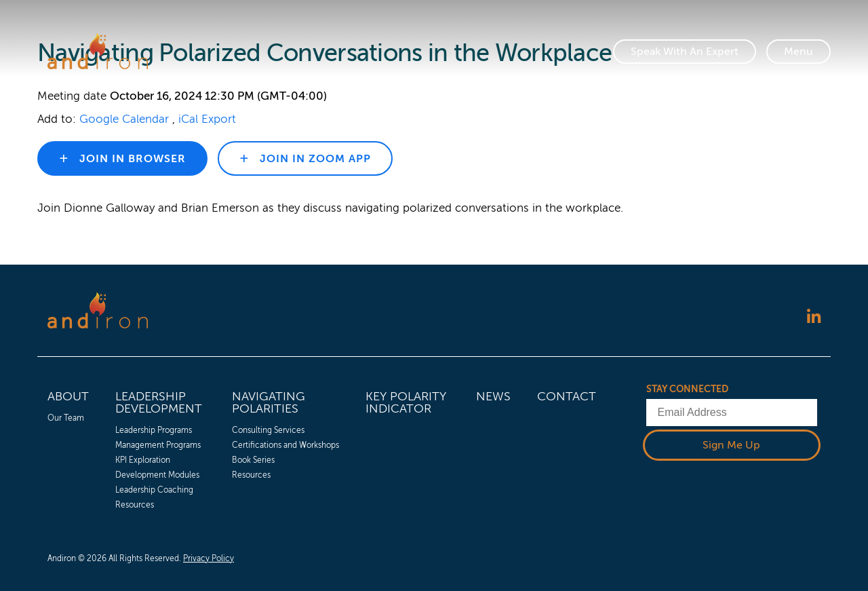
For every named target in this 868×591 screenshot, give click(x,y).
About (68, 396)
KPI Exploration (143, 460)
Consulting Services (268, 430)
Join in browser (131, 159)
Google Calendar (124, 119)
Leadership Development (159, 402)
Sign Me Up (731, 445)
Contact (567, 396)
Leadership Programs (154, 430)
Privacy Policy (209, 558)
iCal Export (207, 119)
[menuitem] (68, 448)
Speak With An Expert (685, 52)
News (493, 396)
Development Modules (157, 475)
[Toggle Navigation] (798, 52)
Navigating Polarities (269, 402)
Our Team (66, 418)
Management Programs (158, 445)
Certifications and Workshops (285, 445)
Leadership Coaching (154, 490)
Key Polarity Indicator (406, 402)
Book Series (253, 460)
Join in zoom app (314, 159)
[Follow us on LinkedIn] (814, 318)
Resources (135, 505)
